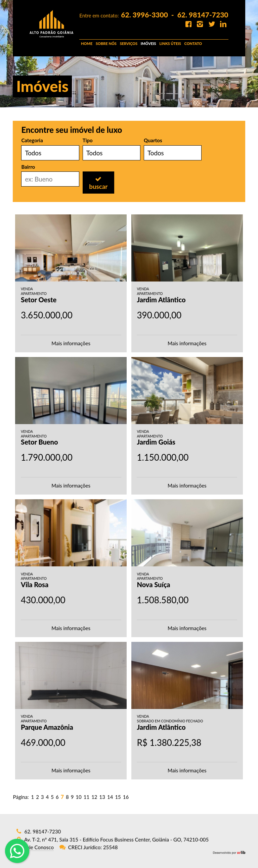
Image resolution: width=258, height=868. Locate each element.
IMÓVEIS (148, 43)
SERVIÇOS (129, 43)
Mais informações (71, 343)
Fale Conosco (39, 847)
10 (78, 797)
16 (126, 797)
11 (87, 797)
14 (110, 797)
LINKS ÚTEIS (170, 43)
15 (118, 797)
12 (94, 797)
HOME (87, 43)
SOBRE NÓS (106, 43)
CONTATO (193, 43)
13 (102, 797)
